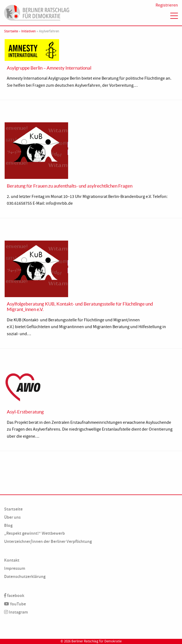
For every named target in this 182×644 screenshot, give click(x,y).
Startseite (11, 31)
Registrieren (167, 5)
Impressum (15, 568)
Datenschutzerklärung (25, 576)
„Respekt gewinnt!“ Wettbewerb (34, 533)
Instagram (16, 612)
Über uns (12, 517)
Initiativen (28, 31)
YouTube (15, 604)
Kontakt (12, 560)
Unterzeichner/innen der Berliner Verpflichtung (48, 541)
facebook (14, 595)
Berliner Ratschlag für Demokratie (96, 641)
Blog (8, 525)
